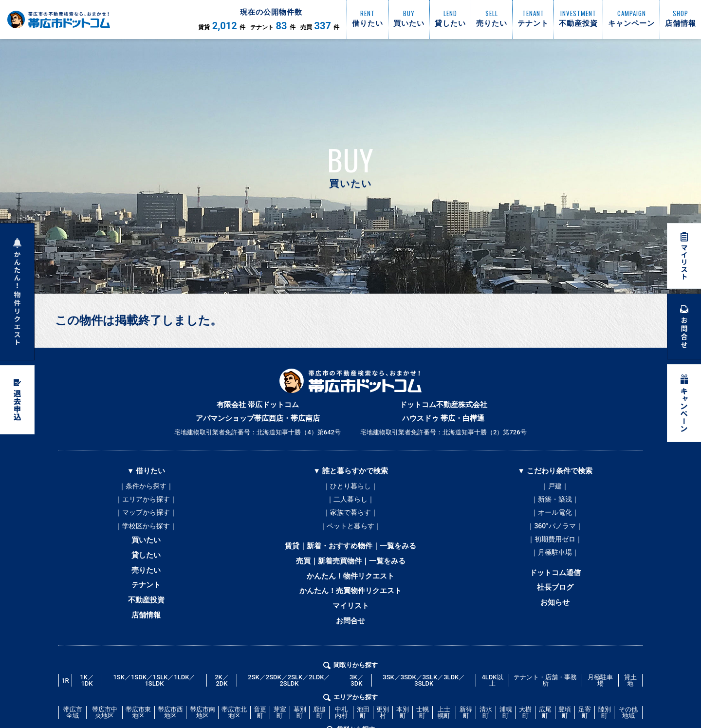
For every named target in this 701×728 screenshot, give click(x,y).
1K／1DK (87, 695)
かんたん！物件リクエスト (350, 585)
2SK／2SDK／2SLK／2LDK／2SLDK (289, 695)
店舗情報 (146, 629)
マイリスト (351, 618)
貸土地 (630, 695)
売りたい (146, 579)
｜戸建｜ (555, 486)
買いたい (146, 546)
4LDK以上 (492, 695)
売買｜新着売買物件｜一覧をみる (351, 568)
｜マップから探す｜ (146, 516)
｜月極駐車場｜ (555, 560)
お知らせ (555, 614)
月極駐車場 (600, 695)
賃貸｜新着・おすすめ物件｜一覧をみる (350, 552)
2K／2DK (222, 695)
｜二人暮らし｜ (350, 501)
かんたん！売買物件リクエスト (350, 601)
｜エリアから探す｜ (146, 501)
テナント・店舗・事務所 (545, 695)
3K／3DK (357, 695)
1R (65, 695)
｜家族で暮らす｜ (350, 516)
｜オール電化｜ (555, 516)
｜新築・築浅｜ (555, 501)
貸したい (146, 562)
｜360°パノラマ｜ (555, 530)
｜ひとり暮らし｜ (350, 486)
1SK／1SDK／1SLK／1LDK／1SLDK (154, 695)
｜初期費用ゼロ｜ (555, 545)
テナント (146, 596)
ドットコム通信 (555, 581)
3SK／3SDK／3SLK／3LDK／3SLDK (424, 695)
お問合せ (350, 635)
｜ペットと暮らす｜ (350, 530)
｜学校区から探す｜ (146, 530)
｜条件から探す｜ (146, 486)
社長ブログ (555, 597)
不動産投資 (146, 612)
